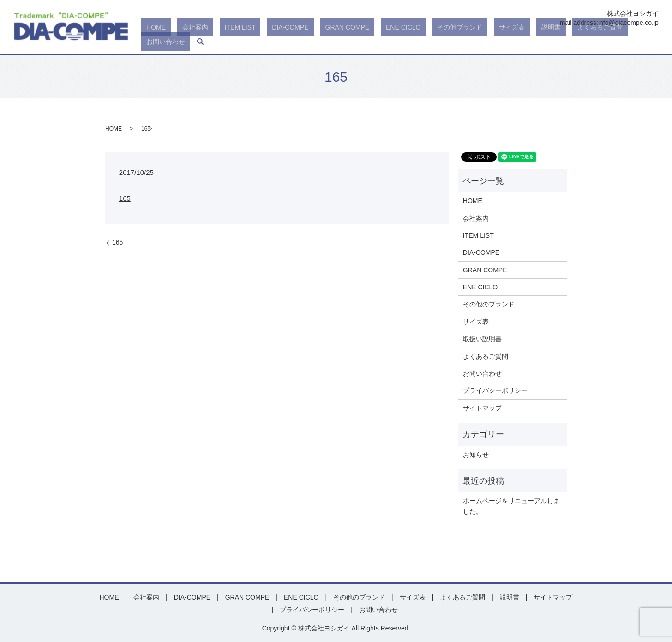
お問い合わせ (622, 42)
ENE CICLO (417, 42)
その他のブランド (489, 304)
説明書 (535, 42)
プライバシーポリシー (495, 390)
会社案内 (249, 42)
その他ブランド (464, 42)
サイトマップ (482, 408)
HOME (220, 42)
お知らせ (476, 455)
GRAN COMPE (372, 42)
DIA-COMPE (324, 42)
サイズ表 (506, 42)
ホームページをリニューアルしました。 (511, 506)
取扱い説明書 (482, 339)
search (652, 42)
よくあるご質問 (574, 42)
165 (125, 198)
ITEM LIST (284, 42)
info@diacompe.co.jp (628, 23)
